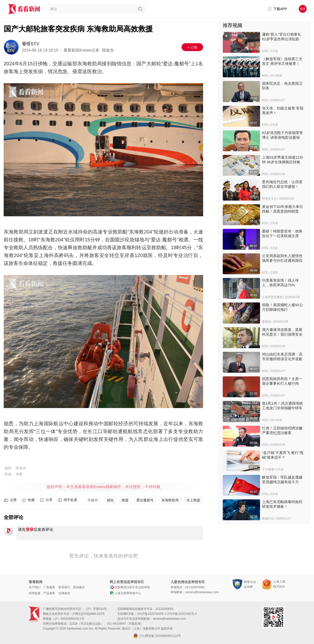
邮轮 (110, 500)
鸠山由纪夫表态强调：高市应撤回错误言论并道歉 (282, 356)
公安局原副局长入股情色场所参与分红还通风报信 (282, 258)
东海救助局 (170, 500)
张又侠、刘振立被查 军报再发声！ (283, 110)
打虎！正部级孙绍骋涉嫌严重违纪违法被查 (282, 430)
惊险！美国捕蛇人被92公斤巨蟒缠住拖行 (282, 307)
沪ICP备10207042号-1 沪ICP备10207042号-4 (167, 614)
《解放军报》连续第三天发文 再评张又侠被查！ (282, 61)
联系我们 (64, 587)
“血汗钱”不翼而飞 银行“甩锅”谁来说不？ (283, 455)
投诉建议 (79, 587)
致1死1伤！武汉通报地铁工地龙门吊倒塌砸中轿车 (282, 406)
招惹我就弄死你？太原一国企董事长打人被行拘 (282, 381)
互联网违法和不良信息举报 (130, 587)
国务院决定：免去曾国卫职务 (282, 86)
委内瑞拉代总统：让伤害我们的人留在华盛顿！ (282, 184)
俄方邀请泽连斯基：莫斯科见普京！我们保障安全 (282, 332)
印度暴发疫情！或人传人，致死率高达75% (280, 283)
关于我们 (35, 587)
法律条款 (64, 593)
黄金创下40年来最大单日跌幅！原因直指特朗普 (282, 209)
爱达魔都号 (145, 500)
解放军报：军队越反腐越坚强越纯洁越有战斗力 (282, 480)
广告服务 (49, 587)
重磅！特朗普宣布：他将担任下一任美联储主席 (282, 233)
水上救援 (193, 500)
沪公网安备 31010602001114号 (157, 636)
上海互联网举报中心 (125, 593)
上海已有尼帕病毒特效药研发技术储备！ (282, 504)
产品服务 (49, 593)
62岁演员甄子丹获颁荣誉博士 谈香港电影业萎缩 (282, 135)
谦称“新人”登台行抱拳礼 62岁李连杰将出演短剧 (282, 37)
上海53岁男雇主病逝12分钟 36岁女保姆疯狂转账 (283, 160)
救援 (125, 500)
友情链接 (35, 593)
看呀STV (31, 44)
